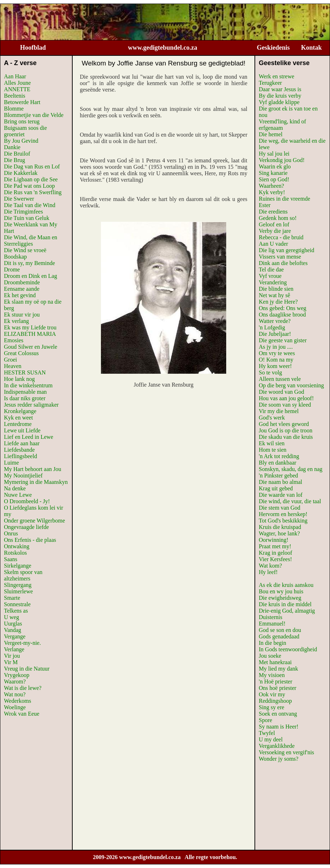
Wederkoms (18, 701)
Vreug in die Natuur (27, 669)
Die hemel (271, 134)
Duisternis (271, 617)
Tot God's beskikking (283, 521)
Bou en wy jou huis (281, 591)
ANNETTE (17, 89)
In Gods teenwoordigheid (288, 649)
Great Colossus (21, 353)
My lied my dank (278, 669)
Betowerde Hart (22, 102)
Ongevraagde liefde (26, 527)
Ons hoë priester (278, 688)
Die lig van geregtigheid (287, 250)
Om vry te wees (277, 353)
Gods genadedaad (279, 636)
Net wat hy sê (275, 295)
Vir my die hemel (279, 411)
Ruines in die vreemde (285, 199)
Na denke (15, 488)
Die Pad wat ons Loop (29, 186)
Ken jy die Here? (278, 302)
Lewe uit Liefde (22, 430)
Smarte (12, 598)
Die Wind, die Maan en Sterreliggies (31, 241)
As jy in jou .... (276, 347)
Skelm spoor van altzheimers (23, 575)
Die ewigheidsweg (280, 598)
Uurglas (13, 624)
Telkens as (16, 611)
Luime (11, 463)
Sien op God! (274, 179)
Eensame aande (22, 289)
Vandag (13, 630)
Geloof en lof (274, 224)
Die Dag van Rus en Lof (32, 166)
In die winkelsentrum (28, 385)
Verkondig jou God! (282, 160)
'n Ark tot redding (279, 456)
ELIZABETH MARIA (30, 334)
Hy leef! (268, 572)
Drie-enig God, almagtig (287, 611)
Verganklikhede (277, 746)
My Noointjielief (23, 475)
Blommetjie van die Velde (34, 115)
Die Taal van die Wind (30, 205)
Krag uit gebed (276, 488)
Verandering (273, 282)
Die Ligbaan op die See (31, 179)
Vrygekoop (17, 675)
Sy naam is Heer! (279, 727)
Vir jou (12, 656)
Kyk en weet (18, 418)
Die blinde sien (276, 289)
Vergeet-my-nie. (22, 643)
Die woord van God (282, 392)
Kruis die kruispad (280, 527)
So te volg (270, 372)
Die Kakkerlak (21, 173)
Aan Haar (15, 76)
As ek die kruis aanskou (286, 585)
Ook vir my (272, 694)
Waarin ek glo (275, 166)
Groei (10, 360)
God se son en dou (280, 630)
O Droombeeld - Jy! (27, 501)
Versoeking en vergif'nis (287, 752)
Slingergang (18, 585)
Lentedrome (18, 424)
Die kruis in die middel (285, 604)
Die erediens (273, 212)
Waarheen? (271, 186)
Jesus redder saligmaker (31, 405)
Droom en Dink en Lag (30, 276)
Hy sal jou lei (274, 154)
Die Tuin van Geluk (27, 218)
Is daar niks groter (25, 398)
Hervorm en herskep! (283, 514)
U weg (11, 617)
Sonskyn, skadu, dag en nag (291, 469)
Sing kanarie (273, 173)
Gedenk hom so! (278, 218)
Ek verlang (16, 321)
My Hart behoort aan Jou (33, 469)
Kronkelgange (20, 411)
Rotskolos (15, 553)
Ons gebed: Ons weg (283, 308)
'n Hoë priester (276, 681)
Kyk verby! (272, 192)
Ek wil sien (272, 443)
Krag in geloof (275, 553)
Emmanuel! (272, 624)
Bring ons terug (22, 121)
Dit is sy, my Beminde (30, 263)
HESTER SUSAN (25, 372)
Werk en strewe (276, 76)
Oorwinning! (274, 540)
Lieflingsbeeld (20, 456)
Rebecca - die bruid (281, 237)
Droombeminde (22, 282)
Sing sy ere (271, 707)
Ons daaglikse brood (282, 315)
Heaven (13, 366)
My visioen (272, 675)
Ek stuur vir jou (22, 315)
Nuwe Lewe (18, 495)
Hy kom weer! (275, 366)
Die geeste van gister (283, 340)
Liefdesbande (19, 450)
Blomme (14, 109)
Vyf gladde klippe (279, 102)
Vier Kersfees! (275, 559)
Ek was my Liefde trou (30, 327)
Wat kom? (270, 566)
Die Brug (14, 160)
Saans (11, 559)
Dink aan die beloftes (283, 263)
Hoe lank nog (19, 379)
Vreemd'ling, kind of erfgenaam (282, 125)
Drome (12, 269)
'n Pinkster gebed (278, 475)
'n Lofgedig (272, 327)
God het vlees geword (284, 424)
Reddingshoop (275, 701)
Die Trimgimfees (23, 212)
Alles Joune (17, 83)
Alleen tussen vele (280, 379)
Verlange (14, 649)
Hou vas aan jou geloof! (286, 398)
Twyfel (267, 733)
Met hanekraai (275, 662)
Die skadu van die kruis (286, 437)
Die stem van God (280, 508)
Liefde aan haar (22, 443)
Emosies (14, 340)
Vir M (11, 662)
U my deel (271, 739)
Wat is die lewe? (23, 688)
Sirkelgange (18, 566)
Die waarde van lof (281, 495)
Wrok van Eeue (22, 714)
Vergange (15, 636)
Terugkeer (270, 83)
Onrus (11, 533)
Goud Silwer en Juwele (31, 347)
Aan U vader (273, 244)
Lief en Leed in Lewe (29, 437)
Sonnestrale (17, 604)
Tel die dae (271, 269)
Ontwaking (17, 546)
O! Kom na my (276, 360)
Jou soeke (270, 656)
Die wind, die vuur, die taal (290, 501)
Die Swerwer (19, 199)
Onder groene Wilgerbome (35, 521)
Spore (265, 720)
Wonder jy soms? (279, 759)
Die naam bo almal (280, 482)
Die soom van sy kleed (285, 405)
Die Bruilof (17, 154)
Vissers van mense (280, 257)
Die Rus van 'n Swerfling (33, 192)
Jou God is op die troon (286, 430)
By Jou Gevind (21, 141)
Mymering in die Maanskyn (36, 482)
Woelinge (15, 707)
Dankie (12, 147)
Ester (265, 205)
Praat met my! (275, 546)
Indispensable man (25, 392)
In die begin (272, 643)
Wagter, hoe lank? (279, 533)
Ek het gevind (20, 295)
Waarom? (15, 681)
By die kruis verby (280, 96)
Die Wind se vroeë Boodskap (25, 253)
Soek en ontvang (278, 714)
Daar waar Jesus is (280, 89)
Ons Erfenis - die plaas (30, 540)
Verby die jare (275, 231)
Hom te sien (273, 450)
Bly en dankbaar (278, 463)
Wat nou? (15, 694)
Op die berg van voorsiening (291, 385)
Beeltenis (15, 96)
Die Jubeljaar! (275, 334)
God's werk (272, 418)
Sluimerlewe (18, 591)
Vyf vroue (270, 276)
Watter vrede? (275, 321)
